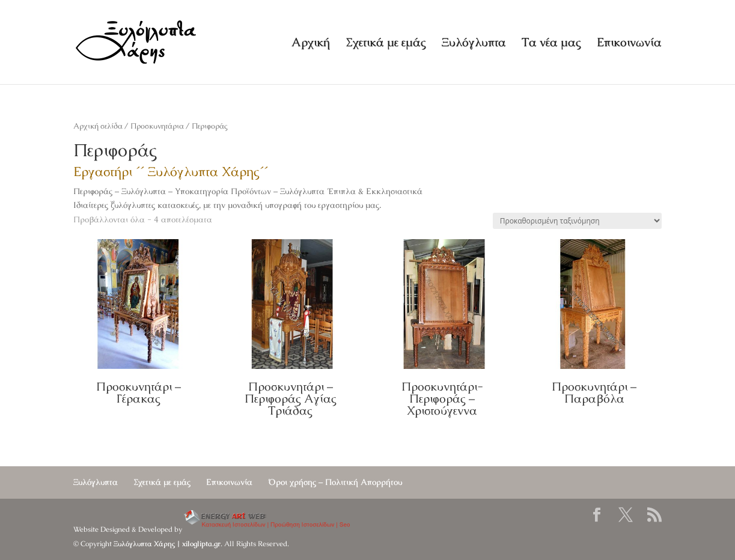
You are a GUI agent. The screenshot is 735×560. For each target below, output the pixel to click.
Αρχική (311, 44)
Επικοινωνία (629, 44)
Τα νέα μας (551, 44)
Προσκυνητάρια (157, 126)
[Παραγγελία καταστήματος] (577, 221)
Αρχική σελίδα (98, 126)
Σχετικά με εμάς (386, 44)
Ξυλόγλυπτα (474, 44)
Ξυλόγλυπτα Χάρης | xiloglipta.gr (167, 544)
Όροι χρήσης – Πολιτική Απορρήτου (335, 482)
